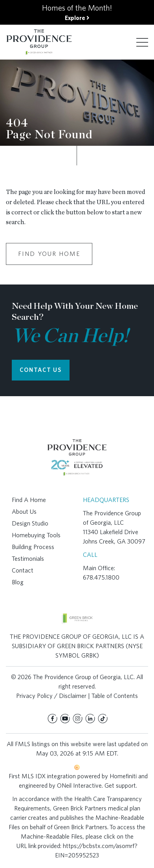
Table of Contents (115, 696)
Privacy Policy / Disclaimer (51, 696)
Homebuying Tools (36, 535)
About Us (24, 512)
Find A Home (29, 500)
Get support (120, 786)
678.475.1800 (101, 577)
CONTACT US (41, 370)
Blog (18, 582)
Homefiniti (123, 776)
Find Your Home (49, 254)
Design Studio (30, 523)
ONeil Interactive (79, 786)
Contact (23, 570)
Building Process (33, 547)
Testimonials (28, 559)
